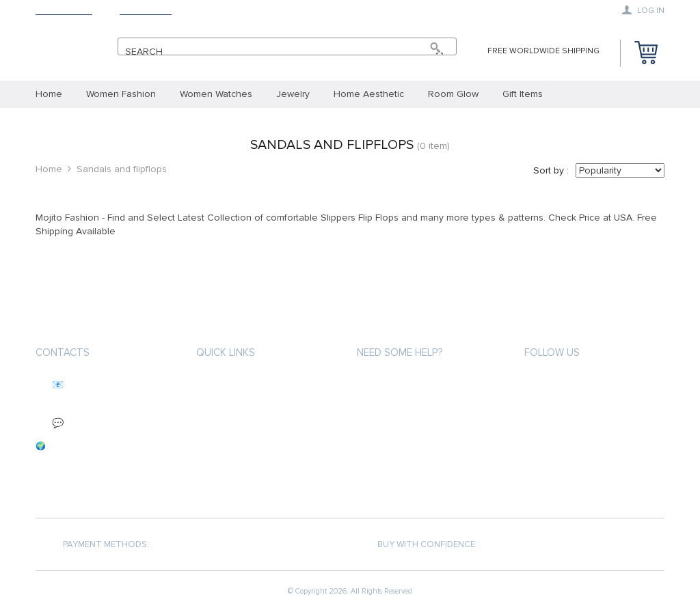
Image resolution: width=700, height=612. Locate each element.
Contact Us (146, 11)
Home (49, 169)
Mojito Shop (64, 11)
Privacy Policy (228, 433)
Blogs (371, 482)
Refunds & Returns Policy (415, 433)
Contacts (63, 352)
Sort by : (551, 170)
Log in (643, 10)
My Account (384, 384)
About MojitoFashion (246, 384)
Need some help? (400, 352)
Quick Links (226, 352)
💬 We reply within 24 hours (104, 423)
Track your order (398, 408)
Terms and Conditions (247, 408)
